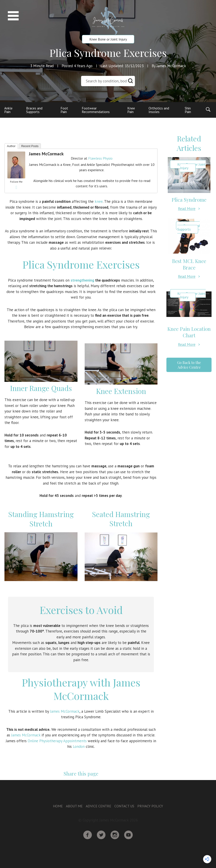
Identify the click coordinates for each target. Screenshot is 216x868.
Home (58, 806)
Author (11, 146)
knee (99, 201)
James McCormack (46, 154)
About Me (74, 806)
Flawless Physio (100, 158)
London (79, 746)
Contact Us (124, 806)
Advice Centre (99, 806)
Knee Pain (131, 110)
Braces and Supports (34, 110)
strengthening (82, 280)
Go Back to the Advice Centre (189, 365)
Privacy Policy (150, 806)
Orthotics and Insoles (159, 110)
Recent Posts (30, 146)
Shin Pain (188, 110)
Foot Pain (64, 110)
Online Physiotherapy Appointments (57, 741)
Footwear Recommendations (96, 110)
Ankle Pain (8, 110)
